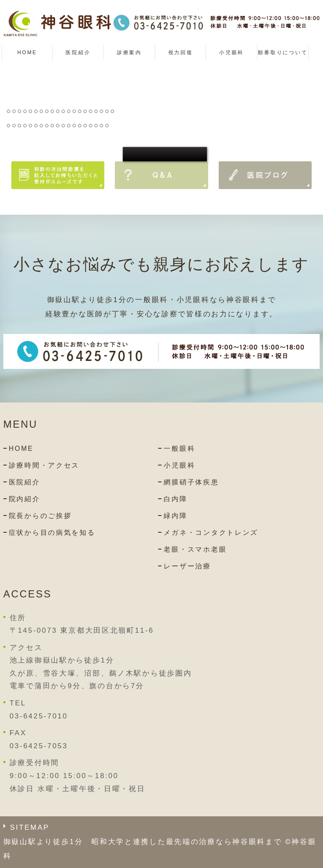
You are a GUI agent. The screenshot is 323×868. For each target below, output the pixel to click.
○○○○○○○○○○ (165, 154)
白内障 (175, 499)
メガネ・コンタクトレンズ (211, 533)
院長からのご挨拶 (40, 516)
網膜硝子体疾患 (191, 482)
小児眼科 (232, 53)
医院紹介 (25, 482)
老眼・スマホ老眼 (195, 549)
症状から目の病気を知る (52, 533)
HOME (27, 53)
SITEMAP (30, 827)
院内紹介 (25, 499)
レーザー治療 (187, 566)
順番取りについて (283, 53)
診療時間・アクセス (44, 465)
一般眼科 (179, 448)
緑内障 (175, 516)
